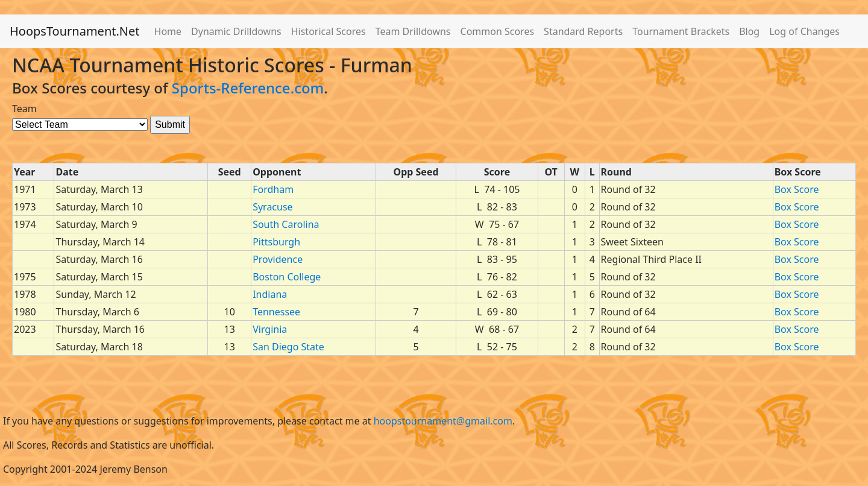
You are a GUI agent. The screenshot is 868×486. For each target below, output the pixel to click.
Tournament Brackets (681, 31)
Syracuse (272, 207)
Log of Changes (804, 31)
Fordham (273, 189)
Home (168, 31)
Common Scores (498, 31)
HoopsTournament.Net (75, 31)
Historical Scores (329, 31)
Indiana (270, 294)
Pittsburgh (276, 242)
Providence (278, 259)
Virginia (270, 329)
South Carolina (286, 224)
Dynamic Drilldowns (236, 31)
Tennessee (276, 312)
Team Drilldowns (413, 31)
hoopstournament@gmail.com (443, 421)
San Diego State (288, 347)
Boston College (287, 277)
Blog (749, 31)
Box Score (797, 189)
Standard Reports (583, 31)
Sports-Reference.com (248, 88)
